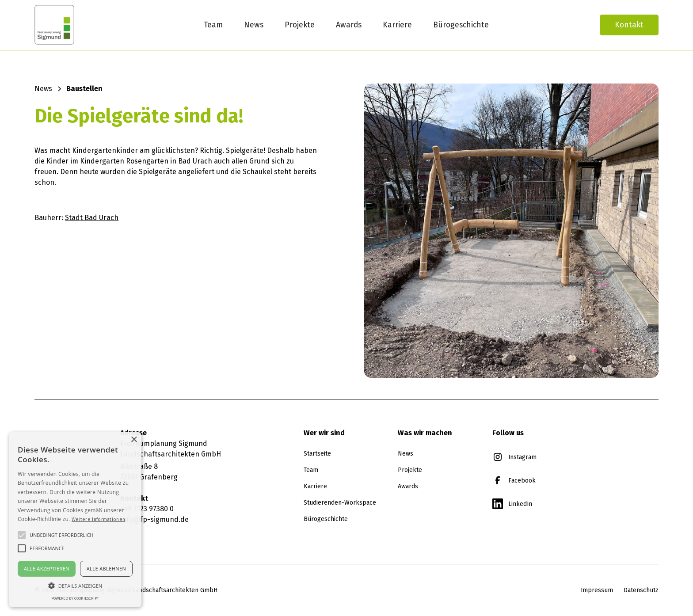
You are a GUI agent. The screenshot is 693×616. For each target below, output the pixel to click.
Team (213, 25)
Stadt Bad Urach (92, 218)
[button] (75, 586)
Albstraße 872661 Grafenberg (149, 472)
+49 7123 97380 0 (147, 509)
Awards (349, 25)
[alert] (75, 520)
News (254, 25)
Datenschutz (641, 590)
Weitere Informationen (98, 519)
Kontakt (629, 25)
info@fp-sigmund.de (154, 519)
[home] (85, 25)
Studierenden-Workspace (340, 502)
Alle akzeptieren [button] (47, 568)
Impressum (597, 590)
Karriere (397, 25)
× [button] (134, 440)
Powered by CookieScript (75, 598)
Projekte (300, 25)
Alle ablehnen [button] (106, 568)
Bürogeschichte (461, 25)
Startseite (317, 453)
